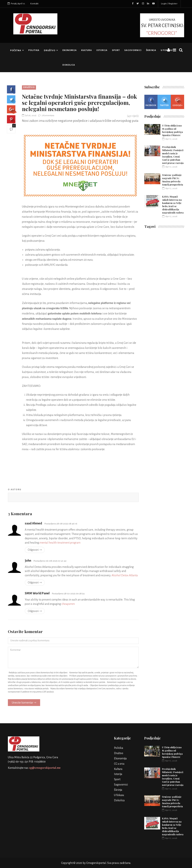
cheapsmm (68, 604)
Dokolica (69, 65)
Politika (34, 50)
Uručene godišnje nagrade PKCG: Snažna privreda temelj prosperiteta (173, 180)
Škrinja (151, 50)
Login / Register (169, 4)
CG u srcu (119, 764)
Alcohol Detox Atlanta (125, 575)
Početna (16, 50)
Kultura (87, 50)
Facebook (151, 102)
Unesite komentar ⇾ (24, 703)
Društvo (50, 50)
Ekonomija (70, 50)
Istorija (102, 50)
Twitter (164, 102)
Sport (116, 50)
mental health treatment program (60, 543)
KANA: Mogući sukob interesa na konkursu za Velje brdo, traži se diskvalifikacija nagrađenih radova (173, 205)
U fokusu (167, 50)
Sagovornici (133, 50)
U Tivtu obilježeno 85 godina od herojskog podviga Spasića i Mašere (172, 130)
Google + (177, 102)
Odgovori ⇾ (35, 550)
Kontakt (34, 4)
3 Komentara (46, 116)
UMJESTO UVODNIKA (162, 27)
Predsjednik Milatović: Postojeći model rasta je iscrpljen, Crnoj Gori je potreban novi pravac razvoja (173, 155)
